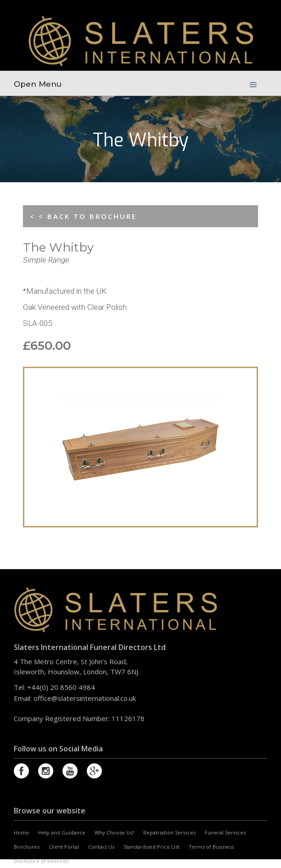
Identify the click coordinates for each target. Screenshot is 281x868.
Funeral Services (225, 832)
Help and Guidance (62, 832)
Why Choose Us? (114, 832)
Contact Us (101, 847)
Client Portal (64, 847)
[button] (253, 80)
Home (21, 832)
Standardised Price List (152, 847)
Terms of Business (211, 847)
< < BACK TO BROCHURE (83, 216)
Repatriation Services (169, 832)
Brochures (27, 847)
